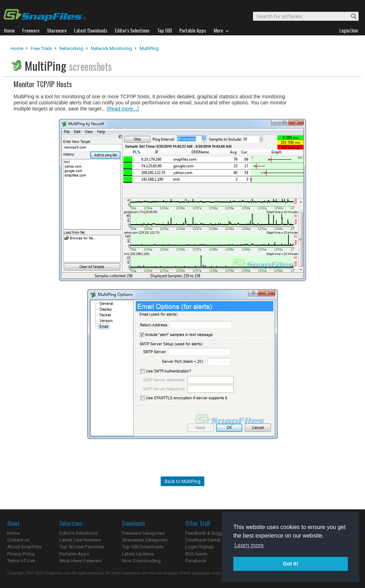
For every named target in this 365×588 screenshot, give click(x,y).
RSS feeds (196, 554)
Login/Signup (199, 547)
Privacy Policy (21, 554)
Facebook (196, 561)
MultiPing (149, 48)
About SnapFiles (24, 547)
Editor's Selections (79, 533)
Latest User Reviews (80, 540)
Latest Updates (138, 554)
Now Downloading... (143, 561)
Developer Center (203, 540)
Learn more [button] (249, 545)
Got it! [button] (291, 564)
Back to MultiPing (182, 481)
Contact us (18, 540)
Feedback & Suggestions (212, 533)
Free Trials (41, 48)
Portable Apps (74, 554)
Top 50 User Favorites (82, 547)
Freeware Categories (143, 533)
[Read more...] (123, 109)
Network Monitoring (111, 48)
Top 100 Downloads (143, 547)
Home (17, 48)
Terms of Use (21, 561)
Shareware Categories (145, 540)
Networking (71, 48)
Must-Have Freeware (81, 561)
